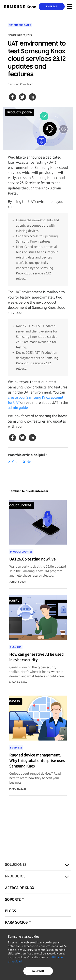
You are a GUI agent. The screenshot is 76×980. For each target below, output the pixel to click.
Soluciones (16, 865)
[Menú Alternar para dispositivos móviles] (70, 7)
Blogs (11, 911)
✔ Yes (12, 462)
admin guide (18, 408)
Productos (15, 876)
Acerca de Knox (20, 888)
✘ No (27, 462)
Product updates (20, 25)
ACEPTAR (38, 971)
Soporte (13, 899)
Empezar (52, 7)
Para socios (16, 922)
